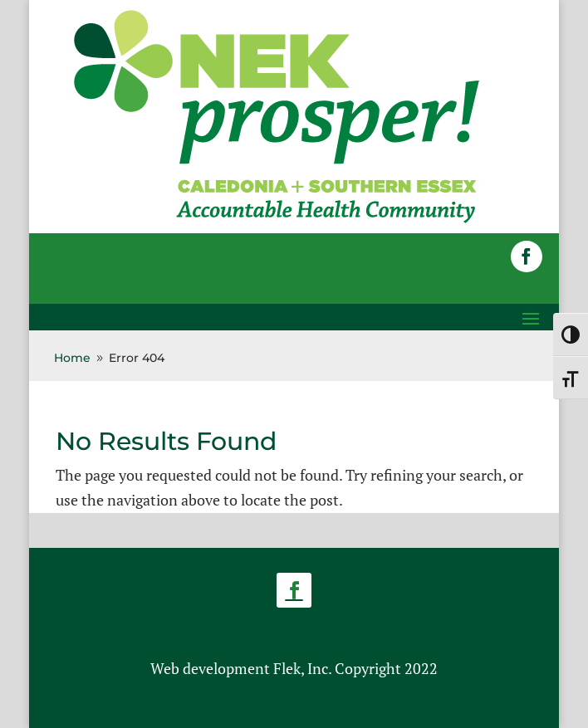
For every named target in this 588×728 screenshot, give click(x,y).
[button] (527, 257)
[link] (277, 222)
